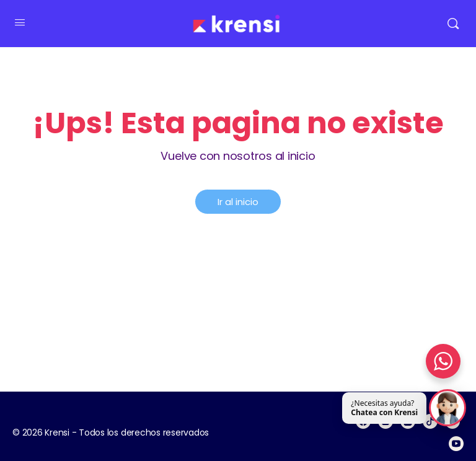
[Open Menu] (20, 22)
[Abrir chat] (447, 408)
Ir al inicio (238, 202)
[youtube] (456, 444)
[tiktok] (430, 421)
